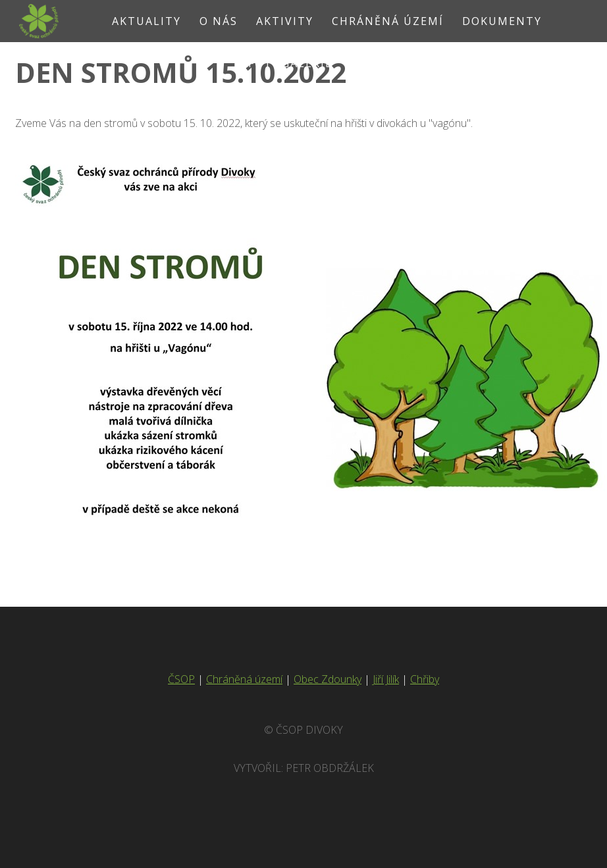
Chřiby (425, 679)
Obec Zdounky (328, 679)
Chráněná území (244, 679)
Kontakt (381, 63)
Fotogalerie (290, 63)
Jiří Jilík (386, 679)
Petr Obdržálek (330, 768)
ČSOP (181, 679)
